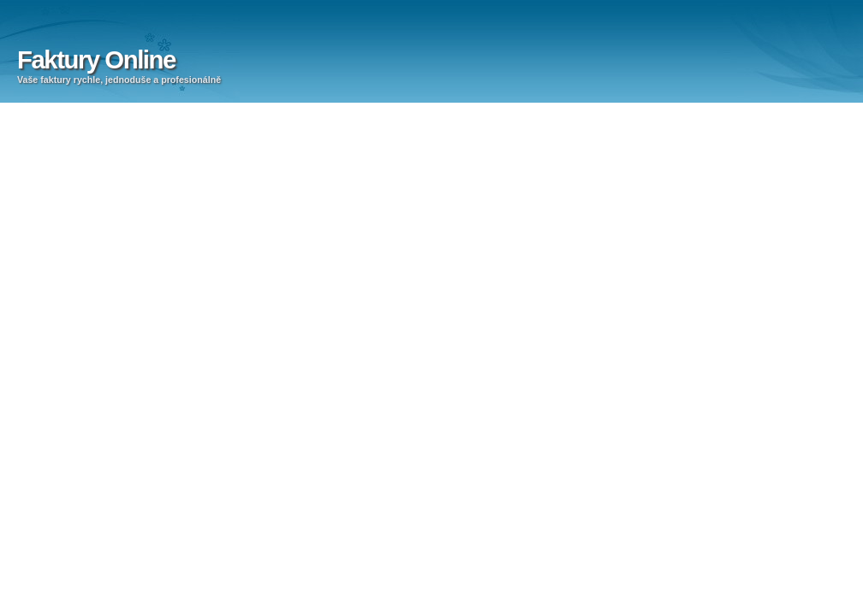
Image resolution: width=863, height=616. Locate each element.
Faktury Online (96, 59)
